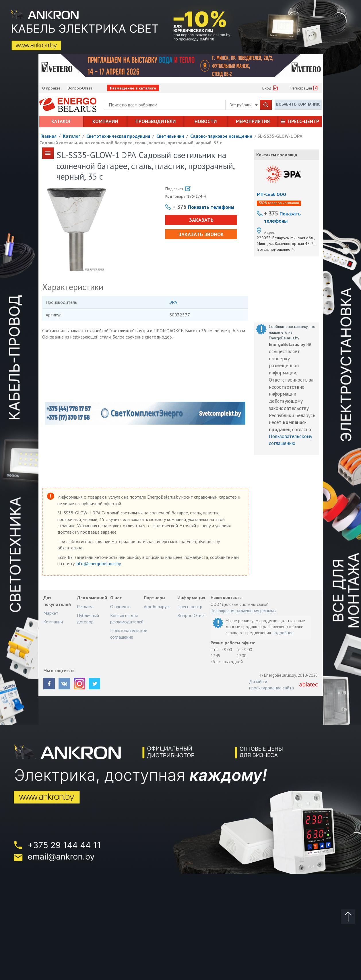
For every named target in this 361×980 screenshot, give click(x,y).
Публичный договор (88, 619)
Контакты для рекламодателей (127, 619)
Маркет (51, 613)
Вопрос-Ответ (80, 88)
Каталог (61, 121)
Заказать (201, 220)
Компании (105, 121)
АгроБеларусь (157, 606)
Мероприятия (253, 121)
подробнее (283, 633)
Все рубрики (244, 105)
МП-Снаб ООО (271, 194)
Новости (206, 121)
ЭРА (173, 302)
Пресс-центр (304, 121)
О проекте (51, 88)
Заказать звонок (201, 234)
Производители (156, 121)
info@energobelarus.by (99, 563)
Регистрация (301, 88)
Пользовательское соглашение (129, 633)
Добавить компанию (298, 104)
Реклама (85, 606)
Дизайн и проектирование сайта (271, 685)
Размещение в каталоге (133, 88)
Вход (267, 88)
